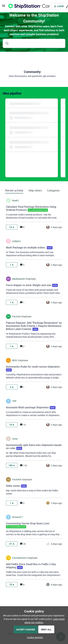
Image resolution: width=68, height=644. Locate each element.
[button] (34, 637)
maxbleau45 (19, 279)
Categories (53, 190)
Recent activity (14, 190)
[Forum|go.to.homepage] (27, 6)
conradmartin (19, 558)
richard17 (18, 517)
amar (15, 439)
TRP (14, 401)
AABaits (16, 241)
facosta (16, 316)
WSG (15, 360)
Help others (35, 190)
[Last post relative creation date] (56, 227)
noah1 (16, 200)
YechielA (17, 480)
